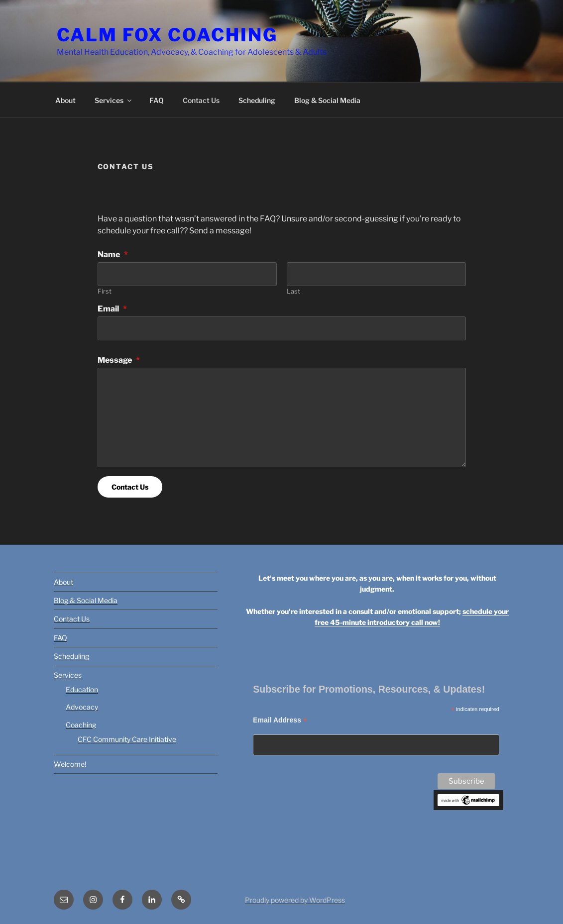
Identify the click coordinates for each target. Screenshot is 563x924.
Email (112, 309)
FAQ (157, 100)
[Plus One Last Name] (376, 274)
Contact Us (201, 100)
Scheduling (257, 100)
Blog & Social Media (327, 100)
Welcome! (70, 764)
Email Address (280, 720)
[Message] (282, 417)
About (65, 100)
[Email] (282, 328)
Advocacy (82, 707)
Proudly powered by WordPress (295, 900)
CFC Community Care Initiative (127, 739)
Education (82, 689)
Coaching (81, 725)
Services (114, 100)
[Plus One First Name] (187, 274)
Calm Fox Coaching (167, 35)
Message (119, 360)
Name (113, 255)
